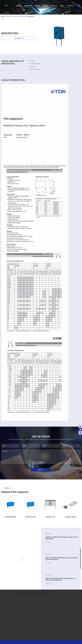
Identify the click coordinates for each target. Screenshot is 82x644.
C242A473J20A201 (71, 518)
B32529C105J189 (30, 518)
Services (45, 6)
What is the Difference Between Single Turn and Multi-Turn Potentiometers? (62, 559)
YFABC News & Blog (13, 541)
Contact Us (70, 6)
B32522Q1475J (50, 518)
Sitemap (61, 642)
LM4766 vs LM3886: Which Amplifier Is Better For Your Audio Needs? (62, 538)
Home (4, 17)
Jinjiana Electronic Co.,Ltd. (12, 642)
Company (37, 6)
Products (18, 6)
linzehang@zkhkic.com (25, 1)
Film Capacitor (22, 17)
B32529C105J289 (10, 518)
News (62, 6)
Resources (54, 6)
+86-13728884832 (8, 1)
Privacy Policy (68, 642)
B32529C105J (30, 17)
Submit (49, 598)
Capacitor (15, 17)
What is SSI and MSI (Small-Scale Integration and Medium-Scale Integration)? (60, 579)
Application (28, 6)
